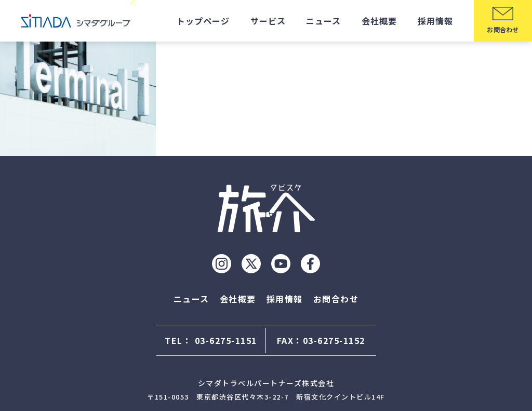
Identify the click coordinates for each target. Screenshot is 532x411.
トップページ (203, 21)
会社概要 (379, 21)
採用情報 (435, 21)
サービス (268, 21)
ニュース (323, 21)
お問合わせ (336, 299)
